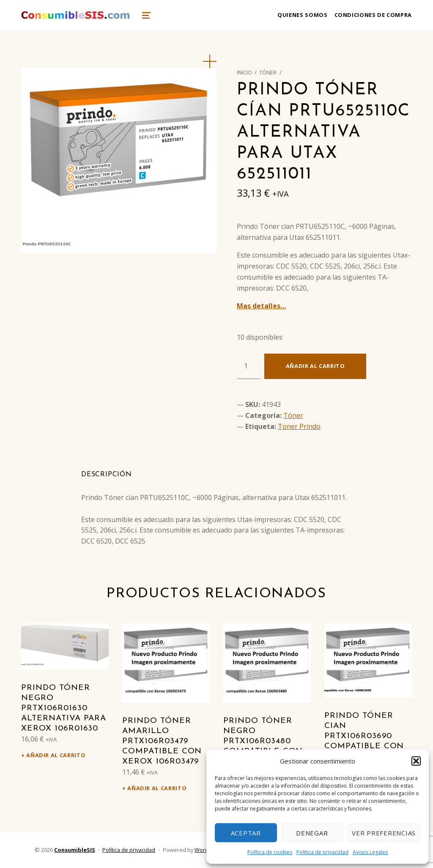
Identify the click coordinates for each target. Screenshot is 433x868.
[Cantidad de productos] (249, 366)
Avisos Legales (370, 852)
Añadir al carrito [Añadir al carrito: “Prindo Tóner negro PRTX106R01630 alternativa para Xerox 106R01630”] (56, 755)
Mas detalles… (261, 306)
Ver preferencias (384, 833)
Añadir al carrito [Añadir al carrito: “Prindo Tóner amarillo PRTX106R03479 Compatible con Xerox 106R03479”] (157, 788)
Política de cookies (270, 852)
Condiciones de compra (373, 15)
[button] (416, 761)
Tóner (268, 72)
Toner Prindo (299, 426)
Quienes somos (302, 15)
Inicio (244, 72)
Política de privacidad (322, 852)
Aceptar (246, 833)
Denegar (312, 833)
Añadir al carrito (315, 366)
